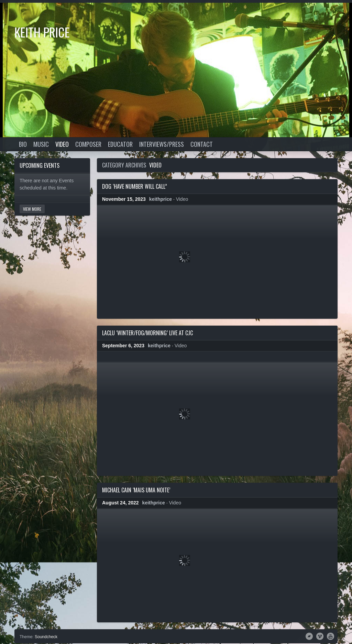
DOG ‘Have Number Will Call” (135, 186)
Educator (120, 144)
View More (32, 209)
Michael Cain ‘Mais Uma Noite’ (136, 490)
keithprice (161, 199)
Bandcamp (309, 636)
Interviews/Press (162, 144)
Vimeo (320, 636)
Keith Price (42, 32)
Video (62, 144)
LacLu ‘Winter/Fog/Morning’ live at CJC (147, 333)
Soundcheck (46, 637)
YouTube (331, 636)
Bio (23, 144)
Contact (202, 144)
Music (41, 144)
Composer (88, 144)
